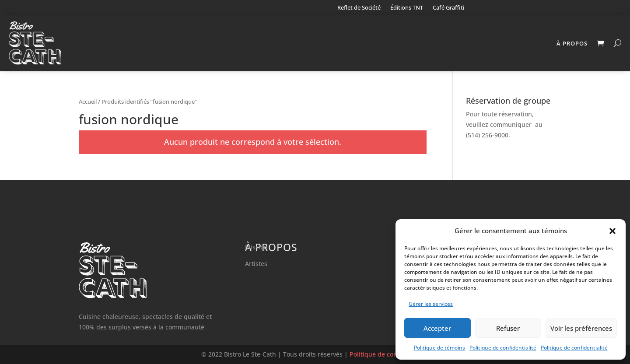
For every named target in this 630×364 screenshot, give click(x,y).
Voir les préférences (581, 328)
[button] (612, 231)
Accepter (437, 328)
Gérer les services (431, 304)
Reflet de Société (359, 8)
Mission (256, 247)
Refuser (508, 328)
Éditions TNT (407, 8)
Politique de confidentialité (503, 348)
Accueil (88, 101)
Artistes (256, 264)
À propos (572, 43)
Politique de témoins (439, 348)
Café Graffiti (448, 8)
